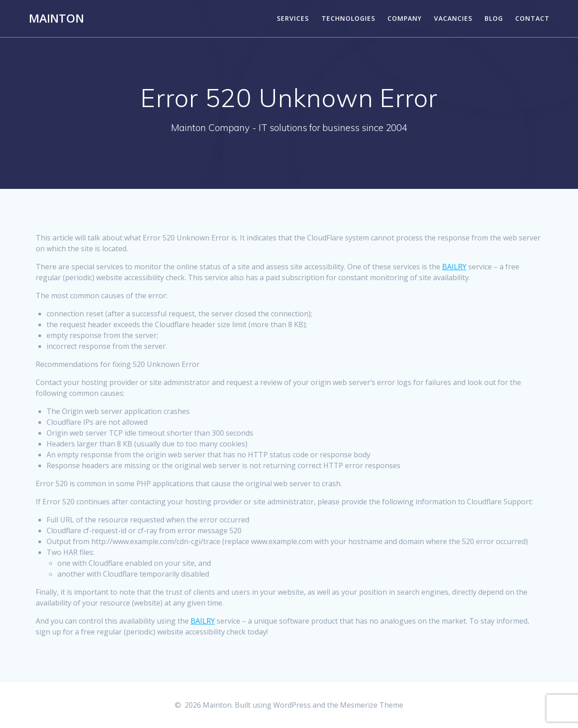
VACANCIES (453, 18)
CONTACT (532, 18)
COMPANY (405, 18)
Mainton (56, 19)
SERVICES (293, 18)
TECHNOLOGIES (348, 18)
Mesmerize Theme (372, 705)
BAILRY (454, 267)
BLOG (494, 18)
